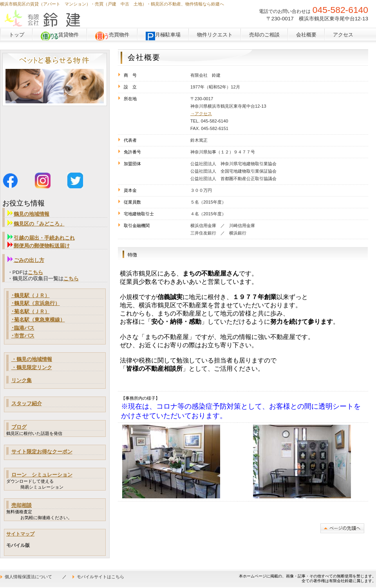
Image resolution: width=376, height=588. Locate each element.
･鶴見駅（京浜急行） (36, 303)
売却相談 (22, 505)
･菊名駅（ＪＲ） (31, 311)
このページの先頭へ (342, 528)
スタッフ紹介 (27, 403)
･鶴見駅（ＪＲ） (31, 295)
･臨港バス (23, 328)
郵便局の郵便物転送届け (42, 246)
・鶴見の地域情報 (32, 359)
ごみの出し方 (29, 260)
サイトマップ (20, 534)
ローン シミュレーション (42, 475)
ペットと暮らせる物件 (55, 79)
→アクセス (201, 114)
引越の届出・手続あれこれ (41, 238)
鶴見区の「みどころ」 (36, 224)
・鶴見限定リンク (32, 367)
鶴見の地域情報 (28, 214)
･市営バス (23, 336)
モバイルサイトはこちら (100, 577)
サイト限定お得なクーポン (42, 452)
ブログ (19, 427)
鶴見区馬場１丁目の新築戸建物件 (55, 135)
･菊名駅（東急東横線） (38, 320)
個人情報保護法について (28, 577)
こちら (35, 272)
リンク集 (22, 380)
